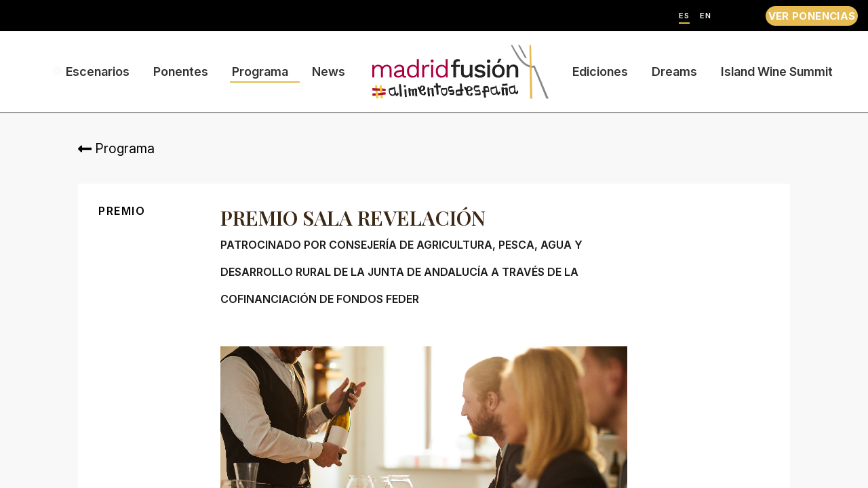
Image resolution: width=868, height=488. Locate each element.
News (329, 72)
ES (684, 16)
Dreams (674, 72)
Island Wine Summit (777, 72)
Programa (260, 72)
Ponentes (181, 72)
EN (706, 16)
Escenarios (98, 72)
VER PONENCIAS (812, 16)
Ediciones (600, 72)
